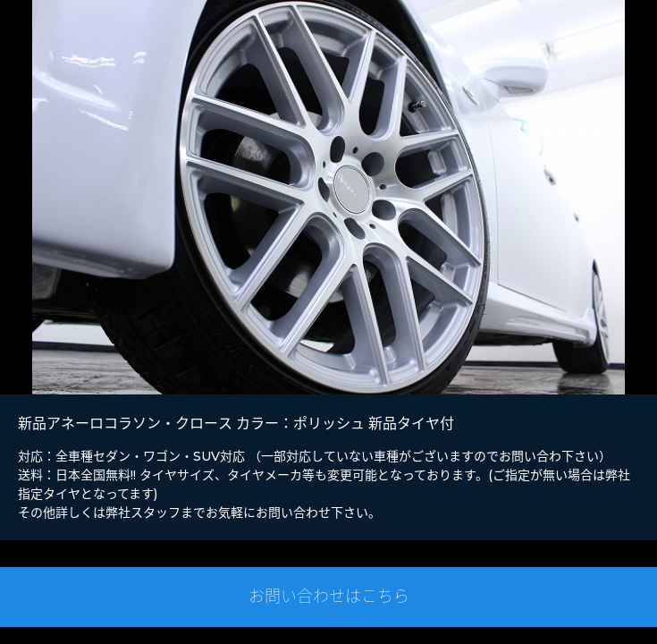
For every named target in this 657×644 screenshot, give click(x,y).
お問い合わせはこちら (329, 597)
